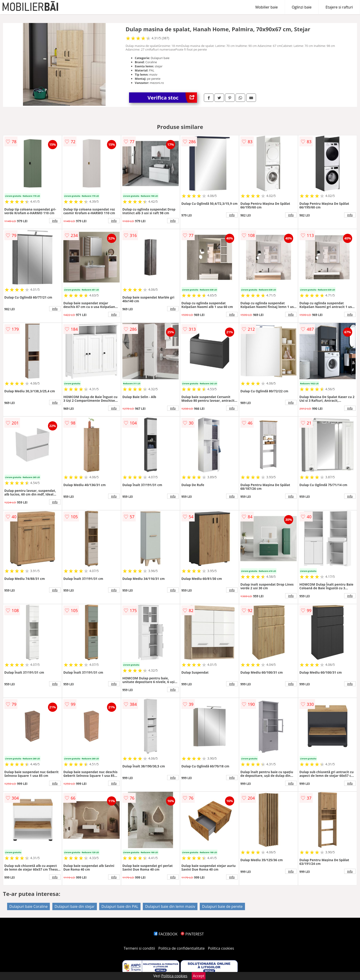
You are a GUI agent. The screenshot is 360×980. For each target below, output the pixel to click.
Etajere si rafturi (339, 7)
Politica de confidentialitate (182, 948)
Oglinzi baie (302, 7)
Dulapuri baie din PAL (120, 906)
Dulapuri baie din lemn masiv (170, 906)
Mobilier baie (266, 7)
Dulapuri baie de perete (222, 906)
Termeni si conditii (139, 948)
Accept (199, 976)
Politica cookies (221, 948)
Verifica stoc (172, 98)
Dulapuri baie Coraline (29, 906)
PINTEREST (192, 934)
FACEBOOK (166, 934)
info (55, 221)
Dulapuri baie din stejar (75, 906)
